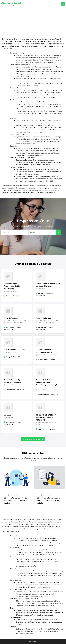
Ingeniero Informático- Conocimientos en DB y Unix (47, 351)
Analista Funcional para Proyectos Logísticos (13, 381)
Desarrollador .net (43, 318)
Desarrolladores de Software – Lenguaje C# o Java (48, 285)
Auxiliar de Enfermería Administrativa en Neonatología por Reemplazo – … (49, 384)
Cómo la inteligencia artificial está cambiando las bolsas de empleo (16, 501)
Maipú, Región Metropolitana (47, 429)
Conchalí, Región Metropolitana (15, 390)
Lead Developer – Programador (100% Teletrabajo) (12, 286)
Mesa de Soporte (11, 318)
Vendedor (8, 415)
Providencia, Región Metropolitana (48, 359)
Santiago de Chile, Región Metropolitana (13, 297)
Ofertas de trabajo (12, 3)
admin (5, 495)
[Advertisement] (33, 21)
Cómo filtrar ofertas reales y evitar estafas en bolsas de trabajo (48, 501)
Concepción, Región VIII (13, 357)
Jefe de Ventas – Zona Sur (14, 350)
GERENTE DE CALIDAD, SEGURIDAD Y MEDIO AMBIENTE (46, 417)
